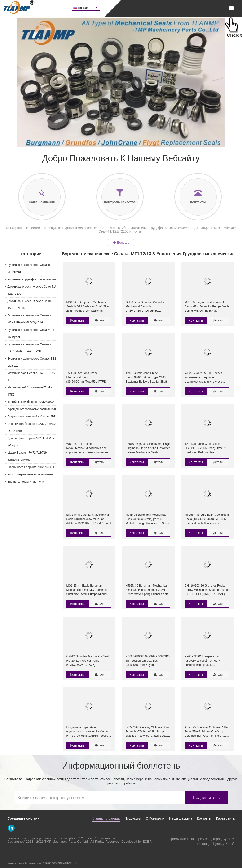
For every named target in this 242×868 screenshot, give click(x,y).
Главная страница (106, 818)
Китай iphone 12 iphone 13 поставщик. (88, 838)
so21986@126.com (220, 848)
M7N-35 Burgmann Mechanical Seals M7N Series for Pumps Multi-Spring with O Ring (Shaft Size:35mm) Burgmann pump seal (207, 307)
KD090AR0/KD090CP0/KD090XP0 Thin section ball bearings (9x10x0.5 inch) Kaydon (148, 661)
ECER (147, 842)
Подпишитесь (206, 798)
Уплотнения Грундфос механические (32, 279)
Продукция (133, 818)
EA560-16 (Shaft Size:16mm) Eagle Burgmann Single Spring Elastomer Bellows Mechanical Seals (148, 448)
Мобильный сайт (17, 853)
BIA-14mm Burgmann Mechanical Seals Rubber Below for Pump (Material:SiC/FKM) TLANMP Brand (89, 519)
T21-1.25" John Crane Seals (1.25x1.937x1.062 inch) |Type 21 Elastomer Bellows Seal (206, 448)
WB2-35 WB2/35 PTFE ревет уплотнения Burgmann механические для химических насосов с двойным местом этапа (207, 378)
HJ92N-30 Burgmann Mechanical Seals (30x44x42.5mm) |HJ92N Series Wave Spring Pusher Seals (147, 590)
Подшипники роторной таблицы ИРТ (32, 417)
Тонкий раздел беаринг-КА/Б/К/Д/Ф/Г (32, 402)
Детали (100, 320)
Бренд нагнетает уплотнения (27, 482)
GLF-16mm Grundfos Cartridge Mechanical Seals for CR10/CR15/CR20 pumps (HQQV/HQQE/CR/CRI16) (145, 307)
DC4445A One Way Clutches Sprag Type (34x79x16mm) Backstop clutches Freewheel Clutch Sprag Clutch (148, 732)
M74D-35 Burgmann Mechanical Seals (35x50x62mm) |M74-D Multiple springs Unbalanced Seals (147, 519)
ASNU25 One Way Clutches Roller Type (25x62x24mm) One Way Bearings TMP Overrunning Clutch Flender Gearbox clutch (207, 732)
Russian (88, 8)
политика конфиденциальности (32, 838)
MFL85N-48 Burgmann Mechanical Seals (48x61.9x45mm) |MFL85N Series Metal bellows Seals (207, 519)
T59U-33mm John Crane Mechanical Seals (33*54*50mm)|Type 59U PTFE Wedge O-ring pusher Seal (86, 378)
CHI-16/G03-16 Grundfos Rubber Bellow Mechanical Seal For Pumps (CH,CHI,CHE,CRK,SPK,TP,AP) (207, 590)
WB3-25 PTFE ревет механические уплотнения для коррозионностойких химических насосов (88, 448)
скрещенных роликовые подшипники (32, 409)
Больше (121, 243)
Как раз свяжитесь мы (62, 863)
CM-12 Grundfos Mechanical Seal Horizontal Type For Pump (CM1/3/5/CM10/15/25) (88, 661)
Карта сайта (225, 818)
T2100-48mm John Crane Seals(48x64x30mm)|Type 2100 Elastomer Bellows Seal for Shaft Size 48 (146, 378)
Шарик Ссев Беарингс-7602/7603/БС (31, 467)
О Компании (155, 818)
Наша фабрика (181, 818)
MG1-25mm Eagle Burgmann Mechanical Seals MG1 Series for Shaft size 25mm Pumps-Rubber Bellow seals (88, 590)
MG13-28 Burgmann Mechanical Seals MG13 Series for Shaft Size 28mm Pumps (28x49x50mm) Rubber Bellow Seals (88, 307)
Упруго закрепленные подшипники (30, 474)
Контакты (77, 320)
